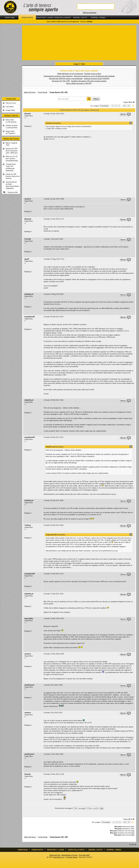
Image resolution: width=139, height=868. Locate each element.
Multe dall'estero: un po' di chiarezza (70, 74)
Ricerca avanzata (90, 12)
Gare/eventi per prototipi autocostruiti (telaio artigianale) (12, 185)
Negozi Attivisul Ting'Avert (10, 132)
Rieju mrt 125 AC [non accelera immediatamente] (12, 158)
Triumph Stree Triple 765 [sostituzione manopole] (11, 167)
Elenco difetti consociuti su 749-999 (79, 83)
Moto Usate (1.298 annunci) (11, 121)
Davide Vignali (72, 857)
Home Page (10, 17)
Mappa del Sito (55, 855)
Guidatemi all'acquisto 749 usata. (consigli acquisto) (89, 81)
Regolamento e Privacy (69, 855)
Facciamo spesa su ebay (93, 74)
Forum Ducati (43, 92)
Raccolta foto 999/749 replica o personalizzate (66, 78)
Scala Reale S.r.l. (59, 857)
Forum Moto (27, 17)
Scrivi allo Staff (84, 855)
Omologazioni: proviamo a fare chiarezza (58, 76)
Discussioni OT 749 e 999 (61, 81)
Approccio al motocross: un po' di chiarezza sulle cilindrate (94, 76)
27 (129, 106)
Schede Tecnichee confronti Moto (12, 127)
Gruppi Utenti (10, 110)
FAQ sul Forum (11, 103)
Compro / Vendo (98, 17)
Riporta (123, 114)
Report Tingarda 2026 (11, 144)
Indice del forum (30, 92)
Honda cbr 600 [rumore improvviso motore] (13, 176)
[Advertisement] (79, 43)
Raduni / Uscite (80, 17)
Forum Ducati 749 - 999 (59, 92)
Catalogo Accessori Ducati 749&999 (97, 78)
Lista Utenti (10, 107)
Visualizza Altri (13, 192)
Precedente (104, 106)
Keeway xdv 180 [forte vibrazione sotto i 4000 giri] (12, 151)
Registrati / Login (45, 17)
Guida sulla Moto (62, 17)
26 (124, 106)
